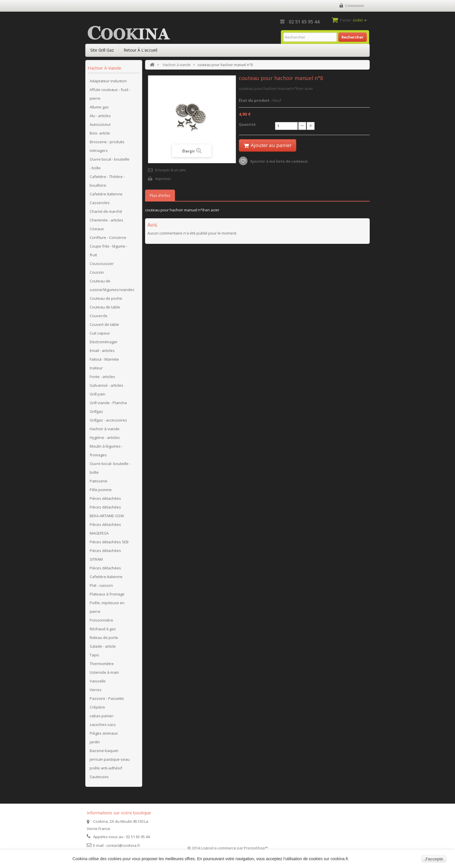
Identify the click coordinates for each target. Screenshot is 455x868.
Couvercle (99, 316)
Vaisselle (98, 681)
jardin (95, 742)
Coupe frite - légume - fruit (109, 250)
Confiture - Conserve (108, 237)
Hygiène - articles (105, 437)
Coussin (97, 272)
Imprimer (163, 179)
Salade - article (103, 646)
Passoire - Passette (107, 698)
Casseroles (100, 203)
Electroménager (104, 342)
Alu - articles (100, 116)
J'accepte (434, 859)
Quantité (247, 125)
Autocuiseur (100, 124)
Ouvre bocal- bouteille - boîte (110, 468)
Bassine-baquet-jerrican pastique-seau (110, 755)
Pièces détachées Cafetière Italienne (106, 572)
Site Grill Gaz (102, 50)
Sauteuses (99, 777)
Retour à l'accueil (140, 50)
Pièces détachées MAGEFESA (105, 529)
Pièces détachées (105, 498)
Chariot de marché (106, 211)
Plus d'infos (160, 195)
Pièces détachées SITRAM (105, 555)
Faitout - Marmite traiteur (104, 364)
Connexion (355, 6)
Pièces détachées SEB (109, 542)
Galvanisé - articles (106, 385)
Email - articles (102, 351)
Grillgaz (96, 411)
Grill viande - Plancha (108, 403)
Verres (96, 690)
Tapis (94, 655)
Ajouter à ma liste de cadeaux (279, 161)
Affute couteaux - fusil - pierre (110, 94)
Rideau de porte (104, 638)
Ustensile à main (104, 672)
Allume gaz (99, 107)
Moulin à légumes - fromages (106, 451)
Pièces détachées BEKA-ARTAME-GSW (107, 511)
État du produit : (255, 100)
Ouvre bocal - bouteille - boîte (110, 164)
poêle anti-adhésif (106, 768)
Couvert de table (104, 324)
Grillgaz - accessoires (108, 420)
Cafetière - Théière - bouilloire (107, 181)
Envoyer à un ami (170, 170)
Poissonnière (101, 620)
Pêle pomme (101, 490)
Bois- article (100, 133)
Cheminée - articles (106, 220)
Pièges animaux (104, 733)
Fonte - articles (102, 377)
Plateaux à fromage (107, 594)
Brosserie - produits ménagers (107, 146)
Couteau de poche (106, 298)
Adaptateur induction (108, 81)
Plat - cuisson (101, 585)
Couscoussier (102, 264)
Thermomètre (102, 664)
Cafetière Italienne (106, 194)
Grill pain (98, 394)
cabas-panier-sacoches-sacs (103, 720)
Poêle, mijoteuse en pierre (107, 607)
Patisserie (99, 481)
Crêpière (97, 707)
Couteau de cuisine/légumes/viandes (112, 285)
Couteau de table (105, 307)
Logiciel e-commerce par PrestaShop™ (234, 848)
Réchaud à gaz (103, 629)
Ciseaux (97, 229)
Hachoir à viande (105, 429)
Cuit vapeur (100, 333)
